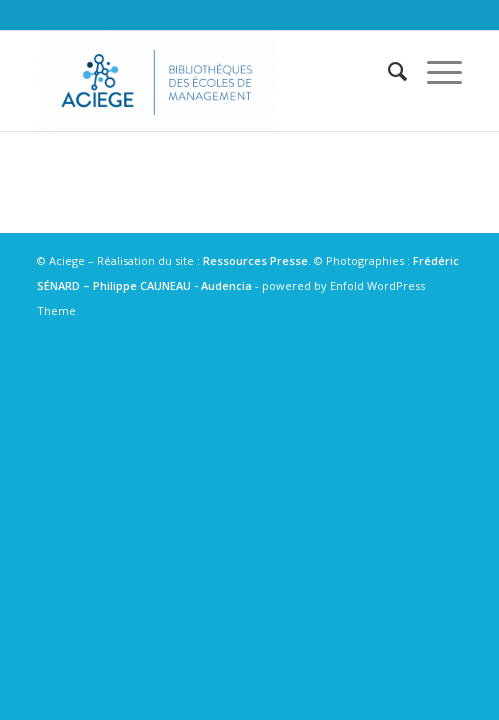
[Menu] (434, 71)
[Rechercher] (387, 71)
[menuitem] (387, 71)
